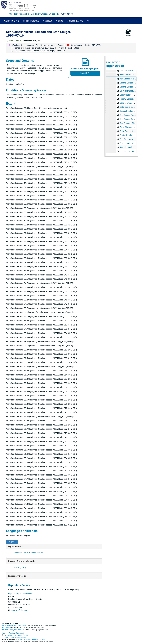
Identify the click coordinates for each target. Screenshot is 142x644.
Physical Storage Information (22, 561)
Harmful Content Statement (13, 633)
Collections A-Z (12, 21)
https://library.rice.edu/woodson (22, 594)
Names (59, 21)
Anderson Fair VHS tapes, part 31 (28, 553)
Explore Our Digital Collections (13, 630)
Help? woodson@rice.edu (47, 14)
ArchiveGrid (6, 627)
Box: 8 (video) (20, 567)
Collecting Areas (75, 21)
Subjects (47, 21)
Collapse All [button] (12, 542)
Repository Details (17, 576)
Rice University (20, 637)
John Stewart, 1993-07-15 (131, 75)
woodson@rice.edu (19, 610)
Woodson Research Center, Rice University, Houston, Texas (38, 45)
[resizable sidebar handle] (105, 106)
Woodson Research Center (22, 14)
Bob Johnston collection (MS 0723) (85, 45)
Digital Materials (31, 21)
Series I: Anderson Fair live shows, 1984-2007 (34, 48)
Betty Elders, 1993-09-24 (130, 131)
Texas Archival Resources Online (14, 625)
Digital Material (16, 547)
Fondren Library (8, 637)
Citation (128, 32)
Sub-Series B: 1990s (70, 48)
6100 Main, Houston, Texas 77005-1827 (30, 639)
